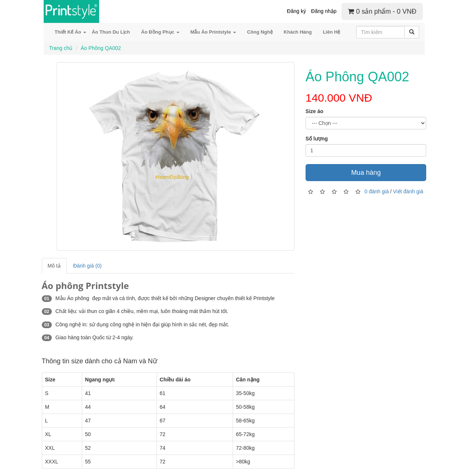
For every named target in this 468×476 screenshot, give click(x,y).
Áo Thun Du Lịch (111, 32)
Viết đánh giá (408, 191)
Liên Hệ (332, 32)
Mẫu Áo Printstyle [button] (213, 32)
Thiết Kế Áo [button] (70, 32)
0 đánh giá (376, 191)
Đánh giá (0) (87, 266)
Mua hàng (366, 173)
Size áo (314, 111)
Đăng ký (297, 11)
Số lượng (317, 139)
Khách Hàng (298, 32)
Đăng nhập (324, 11)
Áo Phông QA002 (101, 48)
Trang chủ (61, 48)
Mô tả (54, 266)
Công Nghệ (260, 32)
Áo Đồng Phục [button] (160, 32)
